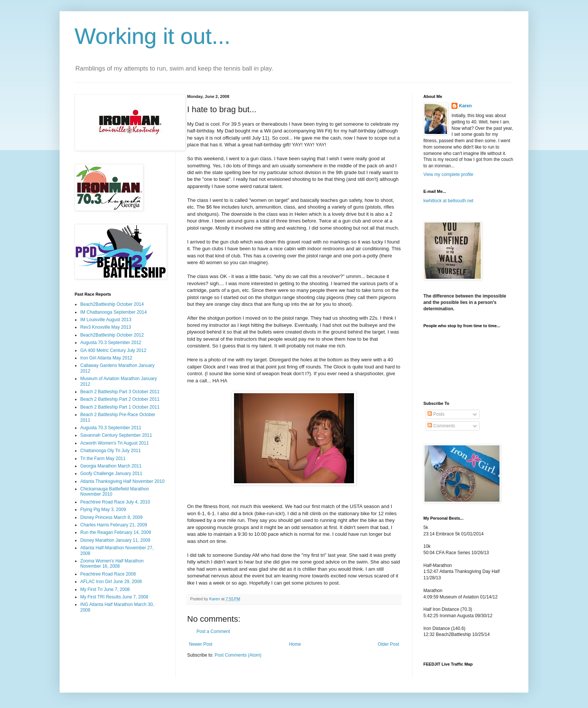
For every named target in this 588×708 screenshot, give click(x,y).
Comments (441, 426)
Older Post (388, 644)
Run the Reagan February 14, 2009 (116, 532)
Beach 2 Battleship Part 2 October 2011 (120, 399)
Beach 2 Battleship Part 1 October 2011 (120, 407)
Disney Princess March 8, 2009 (111, 517)
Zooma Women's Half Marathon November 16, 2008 (112, 564)
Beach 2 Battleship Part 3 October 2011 (120, 392)
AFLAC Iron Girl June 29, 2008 (111, 582)
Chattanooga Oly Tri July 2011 (110, 451)
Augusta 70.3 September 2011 (111, 428)
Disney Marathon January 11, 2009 (115, 540)
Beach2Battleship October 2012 (112, 335)
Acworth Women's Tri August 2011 (115, 443)
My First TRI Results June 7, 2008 (114, 597)
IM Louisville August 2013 (106, 320)
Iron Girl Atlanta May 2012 (106, 358)
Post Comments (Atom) (238, 655)
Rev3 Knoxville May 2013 (106, 327)
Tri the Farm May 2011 (103, 458)
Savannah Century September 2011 (116, 435)
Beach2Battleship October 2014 (112, 304)
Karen (465, 106)
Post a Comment (213, 631)
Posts (436, 414)
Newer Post (201, 644)
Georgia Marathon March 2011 (111, 466)
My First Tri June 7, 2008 (105, 589)
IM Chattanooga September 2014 (113, 312)
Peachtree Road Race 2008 (108, 574)
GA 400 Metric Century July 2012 (113, 350)
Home (295, 644)
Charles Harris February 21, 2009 (114, 525)
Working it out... (153, 36)
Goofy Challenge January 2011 (111, 474)
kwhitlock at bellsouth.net (448, 201)
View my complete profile (448, 174)
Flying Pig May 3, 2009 (103, 510)
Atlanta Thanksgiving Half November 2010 (122, 481)
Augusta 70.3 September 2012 (111, 343)
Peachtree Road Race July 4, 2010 (115, 502)
